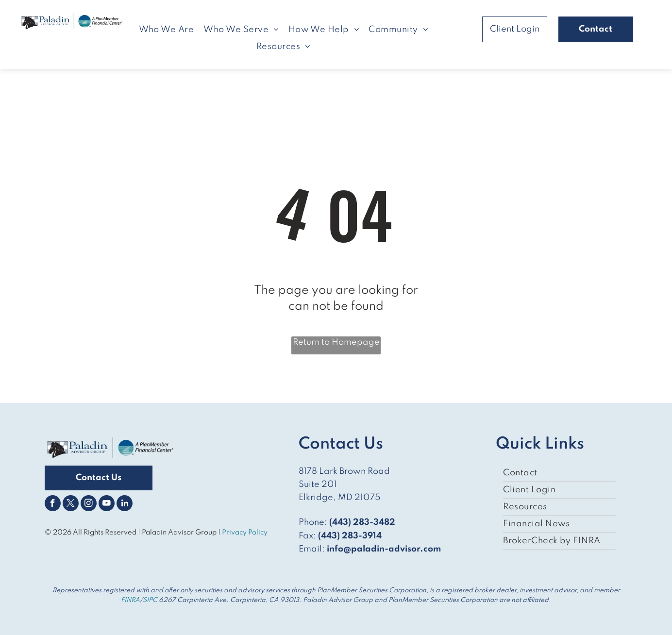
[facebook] (53, 504)
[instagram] (89, 504)
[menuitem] (167, 30)
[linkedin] (125, 504)
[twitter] (71, 504)
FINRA (130, 600)
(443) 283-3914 (350, 536)
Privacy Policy (245, 533)
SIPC (150, 600)
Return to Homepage (336, 342)
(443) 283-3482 (362, 522)
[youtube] (107, 504)
